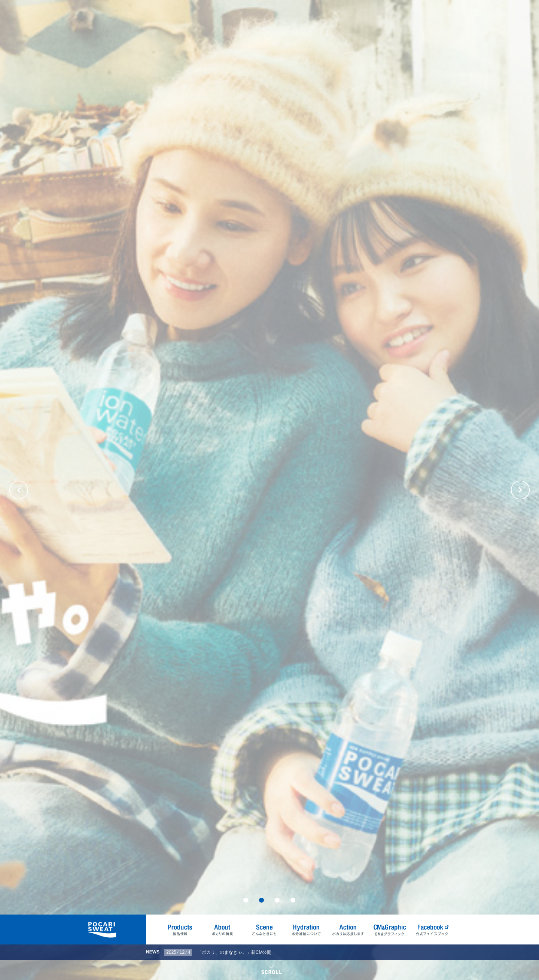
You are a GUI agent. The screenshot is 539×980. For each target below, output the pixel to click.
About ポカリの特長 (222, 930)
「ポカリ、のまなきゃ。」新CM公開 (235, 952)
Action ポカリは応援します (348, 930)
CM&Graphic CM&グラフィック (390, 930)
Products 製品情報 (180, 930)
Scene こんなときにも (264, 930)
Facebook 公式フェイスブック (432, 930)
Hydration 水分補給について (306, 930)
